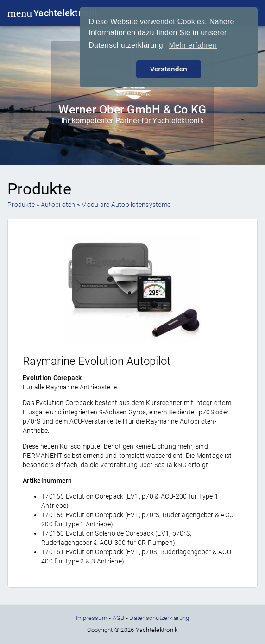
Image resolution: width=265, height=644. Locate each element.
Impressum (92, 618)
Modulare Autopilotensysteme (126, 205)
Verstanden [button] (169, 69)
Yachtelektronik (66, 13)
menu (16, 13)
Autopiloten (58, 205)
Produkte (21, 205)
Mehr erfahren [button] (193, 45)
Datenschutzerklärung (159, 618)
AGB (119, 618)
